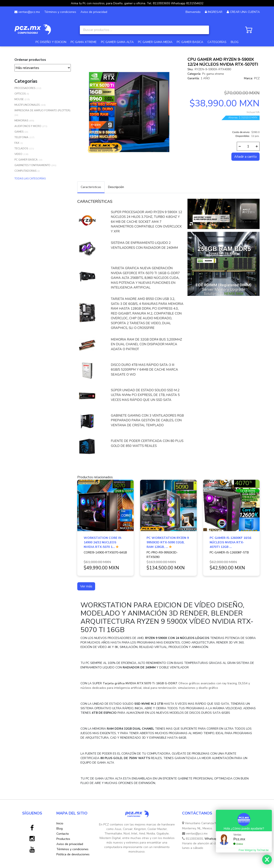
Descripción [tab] (116, 187)
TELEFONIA (21, 137)
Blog (60, 829)
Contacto (63, 834)
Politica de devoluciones (73, 854)
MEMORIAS (21, 121)
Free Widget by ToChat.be (254, 850)
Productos (63, 839)
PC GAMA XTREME (84, 42)
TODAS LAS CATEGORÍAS (30, 179)
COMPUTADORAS (25, 171)
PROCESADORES (25, 88)
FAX (17, 143)
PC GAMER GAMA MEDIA (155, 42)
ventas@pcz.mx (27, 12)
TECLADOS (21, 148)
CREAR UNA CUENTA (245, 12)
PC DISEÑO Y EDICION (51, 42)
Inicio (60, 823)
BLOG (235, 42)
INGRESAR (215, 12)
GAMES (19, 132)
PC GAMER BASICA (190, 42)
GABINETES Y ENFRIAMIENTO (32, 165)
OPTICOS (20, 94)
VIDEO (18, 154)
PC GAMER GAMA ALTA (117, 42)
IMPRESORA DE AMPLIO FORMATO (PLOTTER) (42, 110)
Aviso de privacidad (94, 12)
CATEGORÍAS (217, 42)
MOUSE (19, 99)
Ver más (86, 586)
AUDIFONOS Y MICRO (28, 126)
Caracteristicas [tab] (91, 187)
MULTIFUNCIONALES (27, 105)
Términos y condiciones (60, 12)
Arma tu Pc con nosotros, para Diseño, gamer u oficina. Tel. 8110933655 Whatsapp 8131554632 (137, 3)
